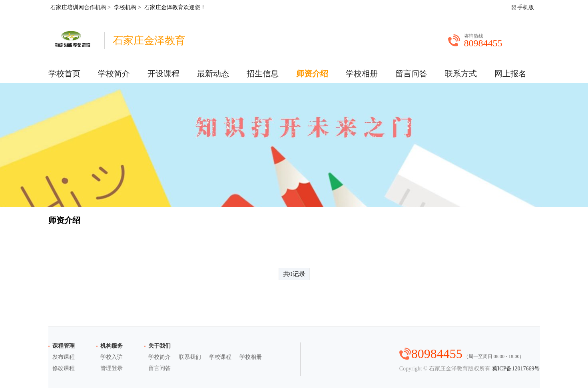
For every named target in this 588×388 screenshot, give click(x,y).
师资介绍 (312, 74)
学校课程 (220, 357)
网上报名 (510, 74)
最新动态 (213, 74)
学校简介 (114, 74)
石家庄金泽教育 (164, 7)
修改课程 (64, 368)
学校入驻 (112, 357)
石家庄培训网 (67, 7)
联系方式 (461, 74)
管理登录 (112, 368)
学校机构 (125, 7)
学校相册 (362, 74)
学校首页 (64, 74)
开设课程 (163, 74)
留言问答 (411, 74)
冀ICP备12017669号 (516, 369)
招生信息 (263, 74)
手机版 (526, 7)
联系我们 (190, 357)
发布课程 (64, 357)
